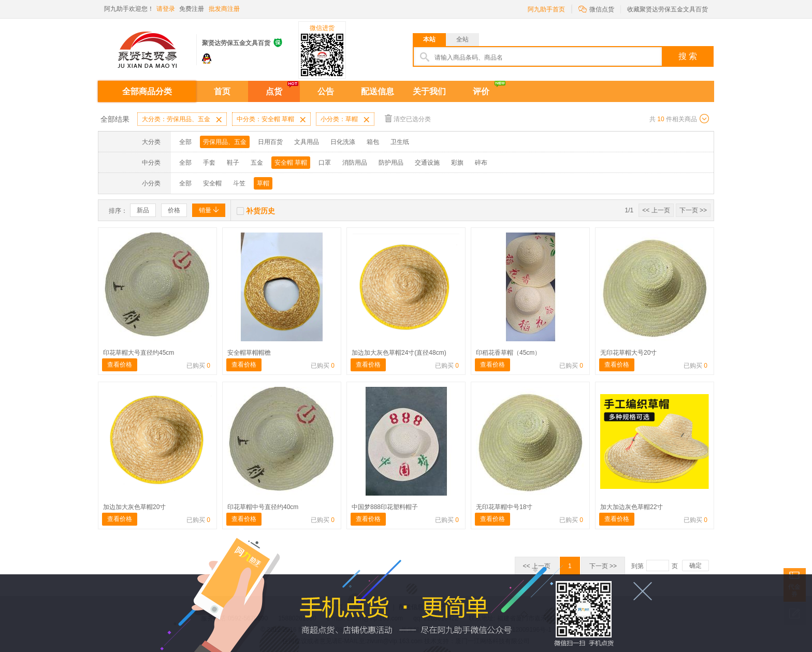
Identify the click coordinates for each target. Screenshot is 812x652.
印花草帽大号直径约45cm (139, 353)
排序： (118, 211)
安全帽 (212, 183)
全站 (462, 39)
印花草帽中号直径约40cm (263, 507)
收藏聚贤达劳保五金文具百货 (668, 9)
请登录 (166, 9)
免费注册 (192, 9)
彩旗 (457, 163)
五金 (257, 163)
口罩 (325, 163)
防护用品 (391, 163)
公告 (326, 91)
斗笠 (239, 183)
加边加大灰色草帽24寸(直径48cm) (399, 353)
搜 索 (688, 56)
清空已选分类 (408, 118)
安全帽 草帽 (291, 163)
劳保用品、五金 (225, 142)
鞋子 (233, 163)
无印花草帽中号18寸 (504, 507)
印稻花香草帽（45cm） (508, 353)
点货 (274, 91)
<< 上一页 (656, 210)
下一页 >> (693, 210)
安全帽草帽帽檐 (249, 353)
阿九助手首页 (546, 9)
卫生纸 (400, 142)
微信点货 (596, 9)
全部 (185, 142)
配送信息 (378, 91)
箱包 (373, 142)
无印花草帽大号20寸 (628, 353)
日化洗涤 (343, 142)
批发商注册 (224, 9)
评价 (481, 91)
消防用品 (355, 163)
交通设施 (427, 163)
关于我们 (429, 91)
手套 (209, 163)
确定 (695, 566)
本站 (429, 39)
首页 (222, 91)
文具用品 (307, 142)
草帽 (263, 183)
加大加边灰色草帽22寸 (632, 507)
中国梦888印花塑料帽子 (385, 507)
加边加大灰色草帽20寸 (134, 507)
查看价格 (120, 365)
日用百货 (270, 142)
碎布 (481, 163)
